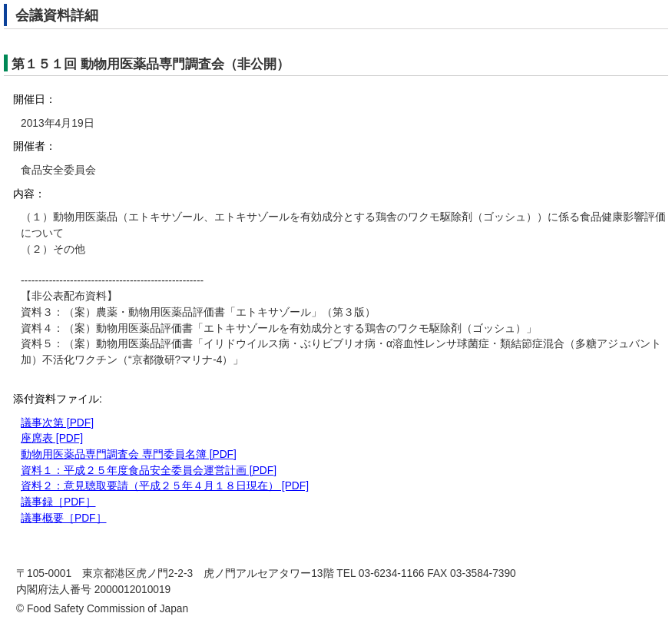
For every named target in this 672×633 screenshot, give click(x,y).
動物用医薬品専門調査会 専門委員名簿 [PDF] (129, 454)
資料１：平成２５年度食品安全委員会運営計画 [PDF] (149, 471)
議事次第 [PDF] (57, 423)
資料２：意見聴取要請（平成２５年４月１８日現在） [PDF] (165, 486)
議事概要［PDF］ (64, 518)
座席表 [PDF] (52, 438)
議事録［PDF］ (58, 502)
